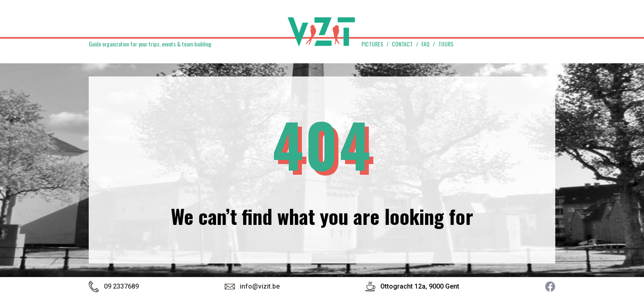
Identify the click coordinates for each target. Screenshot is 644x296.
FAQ (425, 44)
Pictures (372, 44)
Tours (446, 44)
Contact (402, 44)
